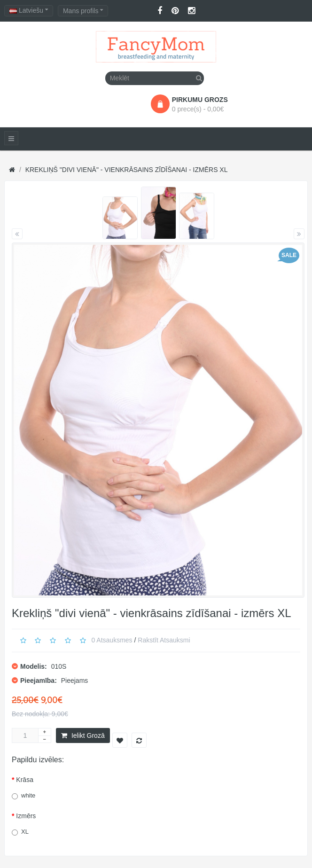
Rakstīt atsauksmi (164, 640)
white (28, 795)
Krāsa (25, 780)
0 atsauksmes (112, 640)
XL (25, 832)
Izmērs (26, 816)
